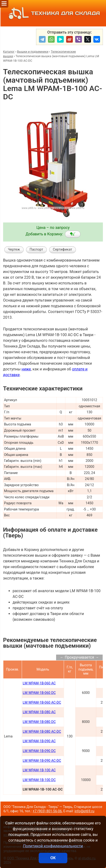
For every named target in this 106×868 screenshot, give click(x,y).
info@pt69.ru (84, 811)
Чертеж (14, 250)
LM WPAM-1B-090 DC (39, 751)
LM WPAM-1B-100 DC (39, 780)
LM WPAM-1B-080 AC (39, 712)
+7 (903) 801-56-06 (47, 811)
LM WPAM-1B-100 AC (39, 770)
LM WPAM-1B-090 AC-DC (42, 761)
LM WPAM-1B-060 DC (39, 693)
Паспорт (36, 250)
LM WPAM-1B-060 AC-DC (42, 703)
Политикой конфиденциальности (53, 846)
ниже (26, 369)
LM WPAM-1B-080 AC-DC (42, 732)
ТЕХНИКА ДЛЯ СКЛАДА (53, 13)
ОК (53, 858)
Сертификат (62, 250)
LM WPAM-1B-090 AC (39, 741)
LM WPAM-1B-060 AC (39, 683)
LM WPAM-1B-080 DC (39, 722)
